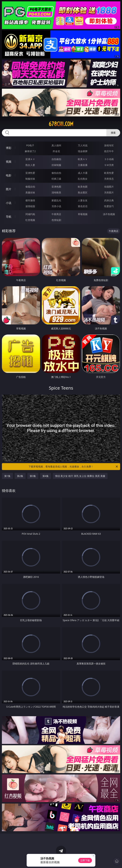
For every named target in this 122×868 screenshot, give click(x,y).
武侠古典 (109, 200)
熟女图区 (83, 192)
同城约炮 (30, 214)
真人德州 (56, 145)
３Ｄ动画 (109, 159)
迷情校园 (30, 206)
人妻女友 (83, 200)
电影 (9, 175)
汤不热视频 (109, 214)
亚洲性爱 (30, 173)
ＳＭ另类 (109, 165)
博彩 (9, 148)
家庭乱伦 (56, 200)
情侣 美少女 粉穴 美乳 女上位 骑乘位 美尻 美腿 (80, 476)
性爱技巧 (109, 206)
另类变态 (109, 179)
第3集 (33, 476)
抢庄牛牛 (109, 151)
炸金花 (56, 151)
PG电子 (30, 145)
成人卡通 (83, 173)
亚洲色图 (56, 187)
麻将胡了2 (30, 151)
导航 (9, 217)
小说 (9, 203)
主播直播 (83, 165)
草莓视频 (83, 214)
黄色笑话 (83, 206)
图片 (9, 189)
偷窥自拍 (30, 187)
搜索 (113, 133)
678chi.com (61, 124)
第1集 (7, 476)
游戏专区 (109, 145)
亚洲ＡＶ (30, 159)
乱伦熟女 (83, 179)
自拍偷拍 (56, 159)
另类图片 (109, 192)
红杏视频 (30, 220)
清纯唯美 (56, 192)
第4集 (46, 476)
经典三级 (56, 179)
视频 (9, 162)
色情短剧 (56, 220)
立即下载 (85, 860)
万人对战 (83, 145)
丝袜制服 (56, 165)
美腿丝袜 (30, 192)
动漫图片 (109, 187)
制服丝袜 (30, 179)
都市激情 (30, 200)
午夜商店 (56, 214)
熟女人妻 (30, 165)
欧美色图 (83, 187)
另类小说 (56, 206)
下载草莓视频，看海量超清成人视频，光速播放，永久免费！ (73, 467)
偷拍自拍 (56, 173)
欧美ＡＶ (83, 159)
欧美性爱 (109, 173)
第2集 (20, 476)
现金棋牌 (83, 151)
